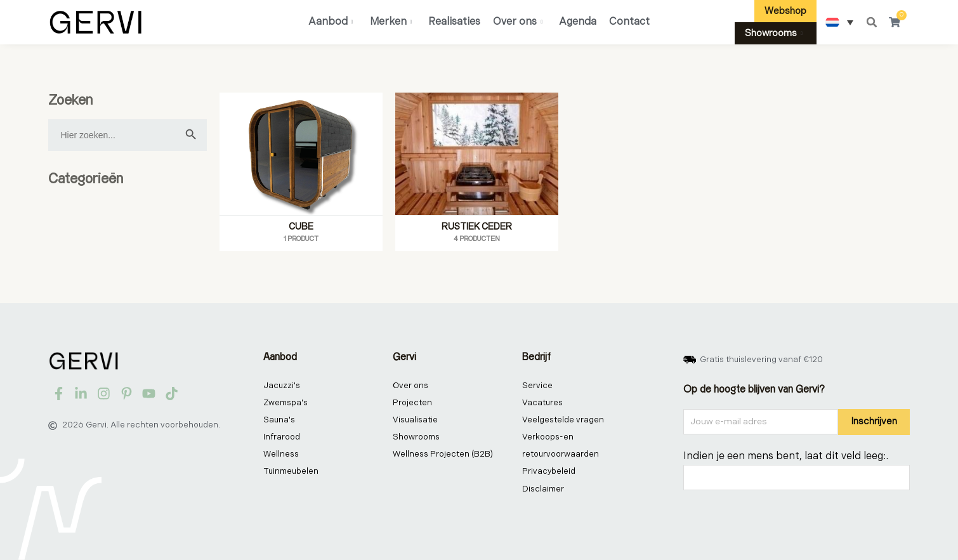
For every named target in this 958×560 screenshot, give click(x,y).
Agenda (578, 22)
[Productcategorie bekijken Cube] (301, 172)
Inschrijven (874, 421)
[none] (839, 22)
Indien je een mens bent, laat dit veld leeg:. (786, 456)
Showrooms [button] (774, 33)
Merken (391, 22)
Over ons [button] (518, 22)
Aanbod (331, 22)
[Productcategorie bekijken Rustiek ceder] (477, 172)
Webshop (785, 11)
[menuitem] (839, 22)
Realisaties (454, 22)
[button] (872, 22)
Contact (629, 22)
